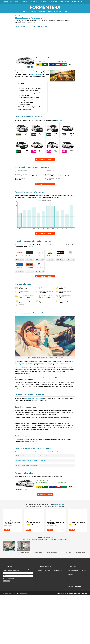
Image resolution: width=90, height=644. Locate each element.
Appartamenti (38, 567)
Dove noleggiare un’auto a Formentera (28, 100)
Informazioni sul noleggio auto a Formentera (30, 88)
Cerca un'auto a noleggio (46, 514)
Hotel (9, 567)
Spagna (8, 2)
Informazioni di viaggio (24, 95)
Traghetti (50, 11)
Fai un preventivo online (25, 109)
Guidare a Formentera (24, 105)
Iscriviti (7, 600)
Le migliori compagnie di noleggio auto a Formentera (32, 93)
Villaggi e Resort (81, 567)
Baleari (61, 2)
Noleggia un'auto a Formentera (46, 159)
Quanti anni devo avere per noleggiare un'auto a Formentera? (33, 478)
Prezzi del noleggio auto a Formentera (28, 91)
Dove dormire (42, 11)
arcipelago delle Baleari (36, 75)
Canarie (67, 2)
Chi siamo (73, 586)
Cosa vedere (33, 11)
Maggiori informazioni (58, 590)
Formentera (45, 7)
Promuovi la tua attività (61, 613)
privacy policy (11, 597)
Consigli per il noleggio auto (26, 102)
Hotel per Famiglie (52, 567)
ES (69, 596)
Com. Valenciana (33, 2)
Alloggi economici (23, 567)
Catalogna (24, 2)
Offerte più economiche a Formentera (28, 86)
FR (69, 598)
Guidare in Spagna (34, 459)
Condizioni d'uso (77, 613)
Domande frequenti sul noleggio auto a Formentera (32, 107)
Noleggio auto (58, 11)
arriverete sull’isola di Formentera (34, 416)
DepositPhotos (78, 606)
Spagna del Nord (53, 2)
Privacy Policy (84, 613)
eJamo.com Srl (15, 613)
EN (69, 601)
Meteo (65, 11)
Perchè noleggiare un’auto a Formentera (29, 98)
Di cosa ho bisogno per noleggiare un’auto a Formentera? (32, 473)
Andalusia (17, 2)
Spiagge (25, 11)
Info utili (73, 2)
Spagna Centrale (43, 2)
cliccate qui (59, 120)
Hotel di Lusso (67, 567)
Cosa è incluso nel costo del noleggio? (28, 483)
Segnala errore (70, 613)
